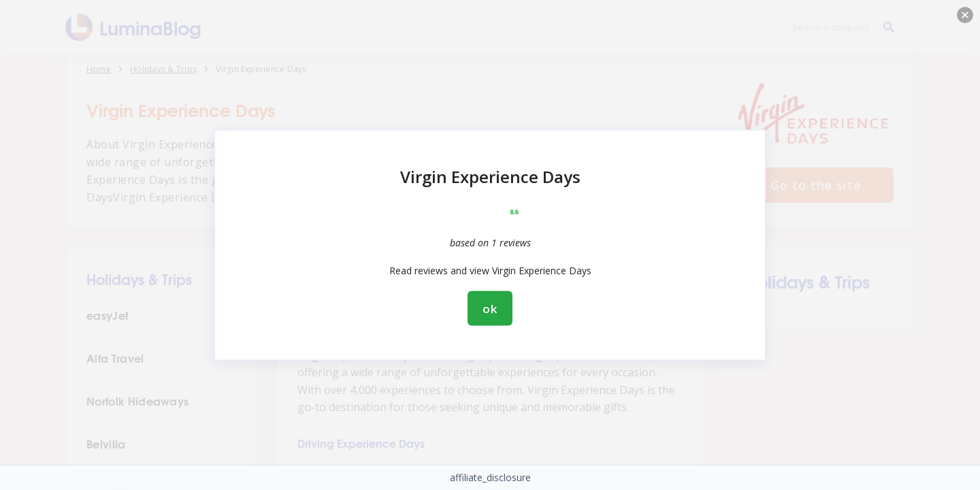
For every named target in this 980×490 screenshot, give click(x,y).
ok (490, 309)
